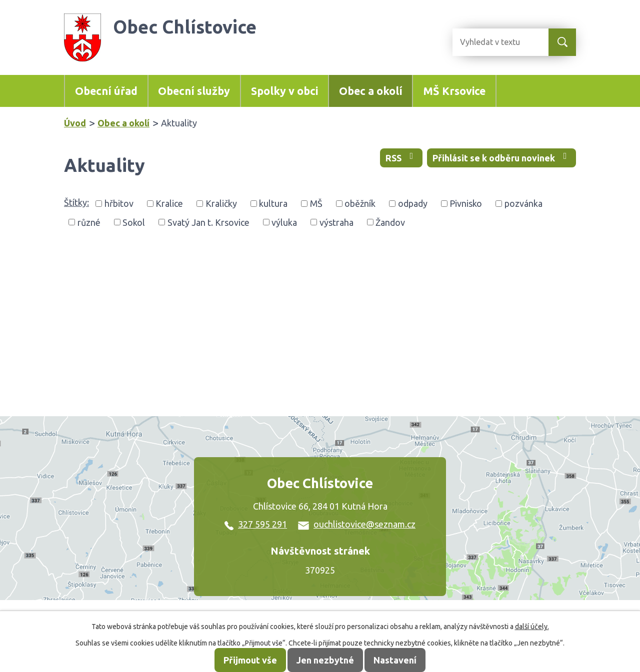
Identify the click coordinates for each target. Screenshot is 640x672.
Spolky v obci (284, 91)
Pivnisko (466, 203)
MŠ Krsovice (454, 91)
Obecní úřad (106, 91)
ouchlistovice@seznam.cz (357, 524)
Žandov (390, 222)
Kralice (169, 203)
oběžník (360, 203)
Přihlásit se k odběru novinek (502, 157)
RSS (401, 157)
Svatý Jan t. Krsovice (208, 222)
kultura (273, 203)
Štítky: (76, 202)
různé (89, 222)
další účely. (532, 627)
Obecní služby (194, 91)
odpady (413, 203)
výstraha (336, 222)
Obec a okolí (371, 91)
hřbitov (119, 203)
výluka (284, 222)
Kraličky (221, 203)
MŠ (316, 203)
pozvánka (523, 203)
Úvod (75, 123)
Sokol (134, 222)
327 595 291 (256, 524)
